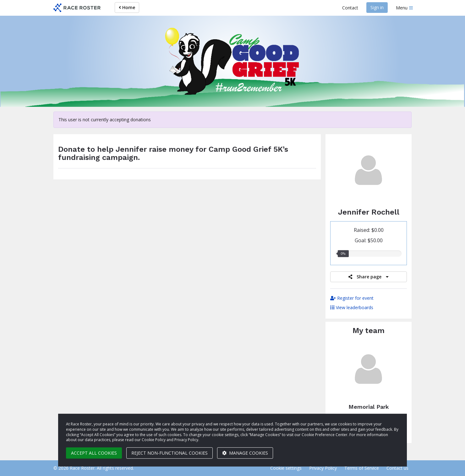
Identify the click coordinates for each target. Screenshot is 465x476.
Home (127, 7)
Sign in (377, 7)
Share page (369, 277)
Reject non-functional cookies (170, 453)
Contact (350, 8)
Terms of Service (362, 468)
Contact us (397, 468)
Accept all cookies (94, 453)
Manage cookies (245, 453)
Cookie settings (286, 468)
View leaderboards (352, 307)
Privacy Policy (323, 468)
